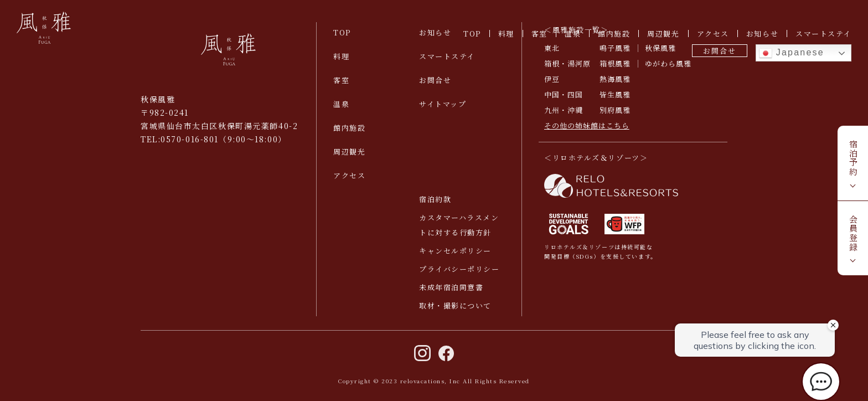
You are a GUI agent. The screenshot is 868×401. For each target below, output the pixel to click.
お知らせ (762, 34)
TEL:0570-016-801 (180, 139)
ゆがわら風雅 (668, 63)
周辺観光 (663, 34)
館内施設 (614, 34)
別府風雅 (615, 110)
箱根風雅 (615, 63)
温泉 (573, 34)
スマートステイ (823, 34)
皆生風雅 (615, 94)
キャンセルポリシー (455, 251)
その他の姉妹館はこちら (587, 125)
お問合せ (719, 51)
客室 (539, 34)
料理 (506, 34)
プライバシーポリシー (459, 269)
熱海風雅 (615, 79)
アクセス (713, 34)
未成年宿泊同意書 (451, 287)
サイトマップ (443, 104)
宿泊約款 (435, 199)
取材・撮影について (455, 305)
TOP (472, 34)
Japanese (792, 53)
